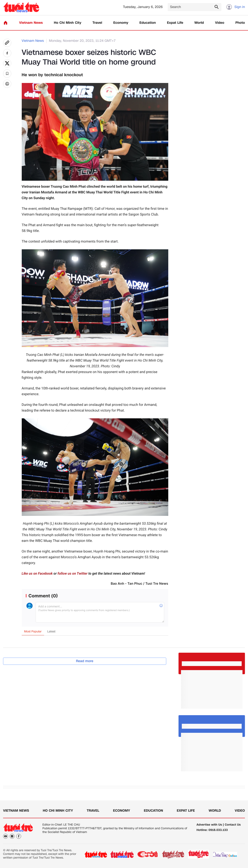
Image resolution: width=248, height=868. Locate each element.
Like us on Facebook (37, 574)
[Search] (195, 7)
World (199, 23)
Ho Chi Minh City (68, 23)
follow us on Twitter (73, 574)
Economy (121, 23)
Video (220, 23)
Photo (240, 23)
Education (148, 23)
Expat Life (175, 23)
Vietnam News (31, 23)
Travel (97, 23)
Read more (85, 661)
